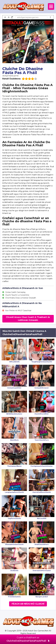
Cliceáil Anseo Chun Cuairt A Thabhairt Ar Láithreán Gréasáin (28, 319)
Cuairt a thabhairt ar (28, 639)
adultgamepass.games (10, 76)
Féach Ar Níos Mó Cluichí (28, 604)
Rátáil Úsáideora (11, 79)
